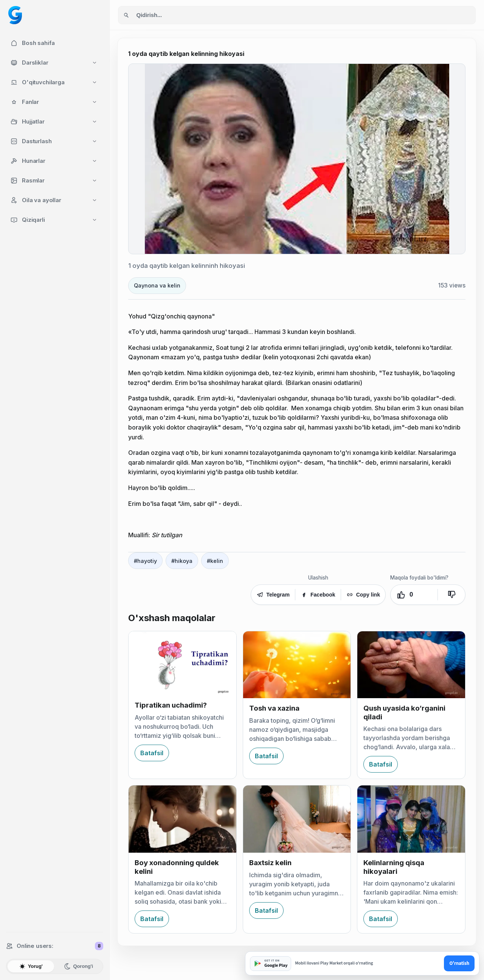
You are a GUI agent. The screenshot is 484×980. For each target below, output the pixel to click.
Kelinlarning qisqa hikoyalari (394, 867)
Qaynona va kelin (157, 285)
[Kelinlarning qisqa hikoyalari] (411, 819)
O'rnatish (459, 963)
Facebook (318, 595)
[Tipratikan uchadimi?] (182, 663)
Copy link (363, 595)
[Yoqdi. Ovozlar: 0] (414, 595)
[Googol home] (15, 15)
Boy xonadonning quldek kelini (177, 867)
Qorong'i (78, 966)
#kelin (215, 561)
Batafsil (152, 753)
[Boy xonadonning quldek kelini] (182, 819)
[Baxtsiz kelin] (297, 819)
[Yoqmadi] (451, 595)
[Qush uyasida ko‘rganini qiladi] (411, 665)
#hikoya (182, 561)
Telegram (273, 595)
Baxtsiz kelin (270, 863)
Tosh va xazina (274, 708)
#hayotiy (145, 561)
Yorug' (31, 966)
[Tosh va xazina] (297, 665)
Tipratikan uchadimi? (171, 705)
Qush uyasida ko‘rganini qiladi (404, 712)
